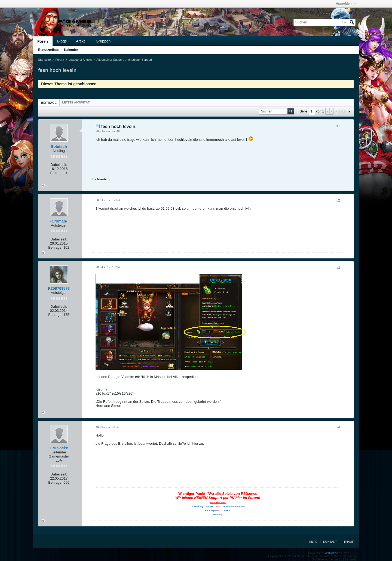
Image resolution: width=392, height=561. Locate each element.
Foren (43, 41)
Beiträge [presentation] (49, 103)
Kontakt (330, 542)
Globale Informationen (233, 506)
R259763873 (59, 288)
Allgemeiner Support (110, 60)
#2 (338, 200)
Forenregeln (212, 510)
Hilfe (313, 542)
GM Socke (59, 448)
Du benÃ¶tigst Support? (203, 506)
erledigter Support (140, 60)
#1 (338, 126)
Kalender (71, 50)
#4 (338, 427)
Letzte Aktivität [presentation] (76, 102)
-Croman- (59, 221)
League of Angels (80, 60)
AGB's (227, 510)
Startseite (44, 60)
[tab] (49, 103)
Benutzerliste (48, 50)
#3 (338, 268)
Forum (60, 60)
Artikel (81, 41)
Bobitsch (59, 147)
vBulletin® (332, 553)
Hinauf (348, 542)
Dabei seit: (59, 165)
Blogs (62, 41)
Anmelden (346, 4)
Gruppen (103, 41)
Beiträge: (57, 173)
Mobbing (218, 515)
